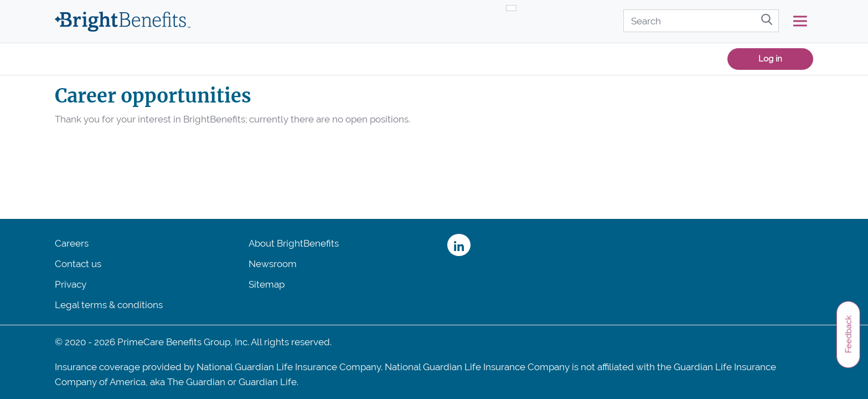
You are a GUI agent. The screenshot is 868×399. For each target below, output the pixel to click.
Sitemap (267, 284)
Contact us (78, 264)
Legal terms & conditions (109, 305)
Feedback (848, 334)
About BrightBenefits (294, 243)
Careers (72, 243)
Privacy (71, 284)
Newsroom (273, 264)
